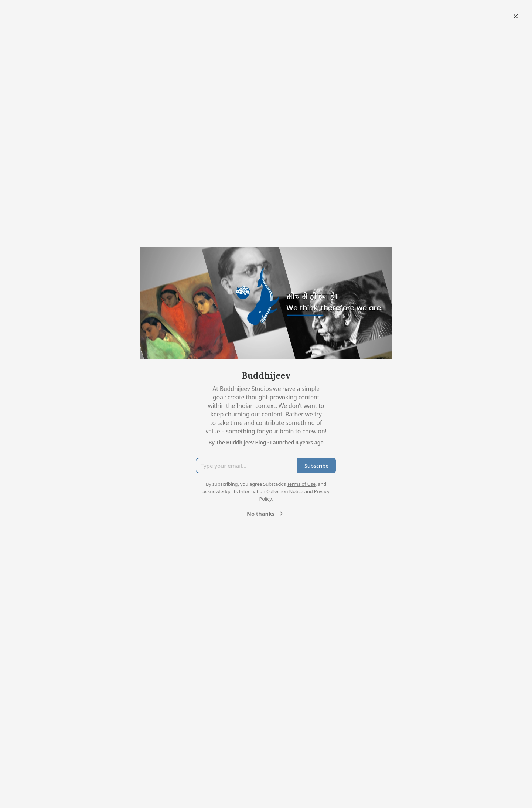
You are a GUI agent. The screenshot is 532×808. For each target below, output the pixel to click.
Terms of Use (301, 484)
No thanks (266, 514)
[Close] (516, 16)
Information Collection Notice (271, 491)
